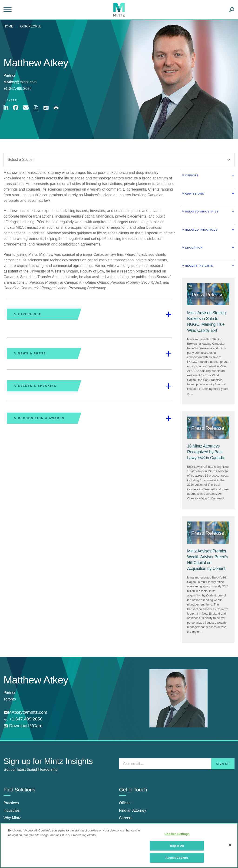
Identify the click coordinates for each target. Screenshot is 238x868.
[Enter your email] (177, 764)
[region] (119, 845)
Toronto (10, 699)
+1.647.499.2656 (25, 719)
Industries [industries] (12, 810)
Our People (31, 26)
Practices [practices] (11, 803)
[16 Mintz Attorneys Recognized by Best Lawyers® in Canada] (206, 452)
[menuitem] (10, 26)
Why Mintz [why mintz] (12, 818)
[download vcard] (23, 726)
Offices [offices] (125, 803)
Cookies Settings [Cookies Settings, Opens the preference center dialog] (177, 834)
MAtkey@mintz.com (20, 82)
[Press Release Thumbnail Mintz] (208, 294)
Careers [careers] (126, 818)
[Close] (230, 845)
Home (8, 26)
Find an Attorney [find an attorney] (133, 810)
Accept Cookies (177, 858)
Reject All (177, 846)
